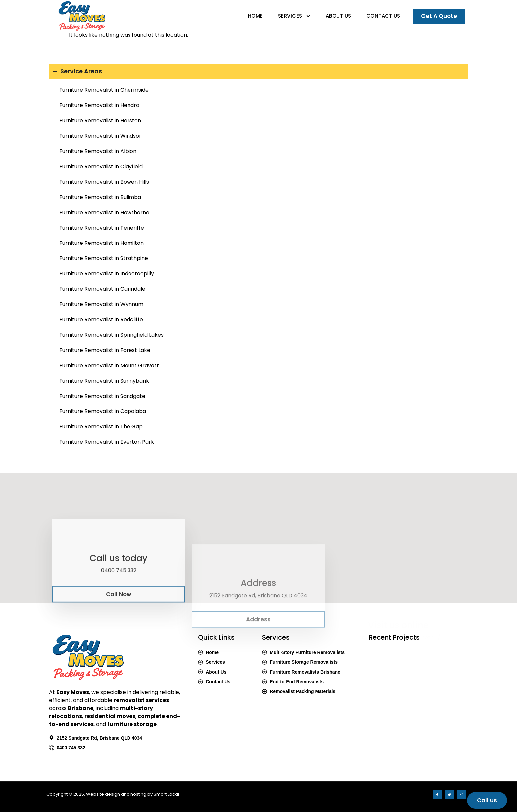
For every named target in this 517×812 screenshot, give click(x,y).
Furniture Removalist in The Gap (101, 427)
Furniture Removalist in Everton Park (107, 442)
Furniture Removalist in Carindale (102, 289)
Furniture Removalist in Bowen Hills (104, 182)
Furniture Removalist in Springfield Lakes (112, 335)
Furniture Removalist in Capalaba (103, 411)
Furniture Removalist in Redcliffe (101, 320)
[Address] (258, 603)
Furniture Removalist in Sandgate (102, 396)
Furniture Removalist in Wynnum (101, 304)
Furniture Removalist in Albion (98, 151)
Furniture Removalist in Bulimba (100, 197)
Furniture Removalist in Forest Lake (105, 350)
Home (256, 16)
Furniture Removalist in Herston (100, 121)
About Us (338, 16)
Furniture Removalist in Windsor (100, 136)
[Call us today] (119, 574)
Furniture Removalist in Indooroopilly (107, 274)
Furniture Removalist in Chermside (104, 90)
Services (294, 16)
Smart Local (166, 794)
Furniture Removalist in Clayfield (101, 166)
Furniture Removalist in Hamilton (102, 243)
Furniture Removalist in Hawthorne (104, 212)
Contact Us (383, 16)
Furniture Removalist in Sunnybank (104, 381)
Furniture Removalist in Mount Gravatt (109, 365)
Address (258, 622)
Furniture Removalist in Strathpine (104, 258)
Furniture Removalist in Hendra (99, 105)
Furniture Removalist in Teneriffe (102, 228)
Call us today (119, 593)
